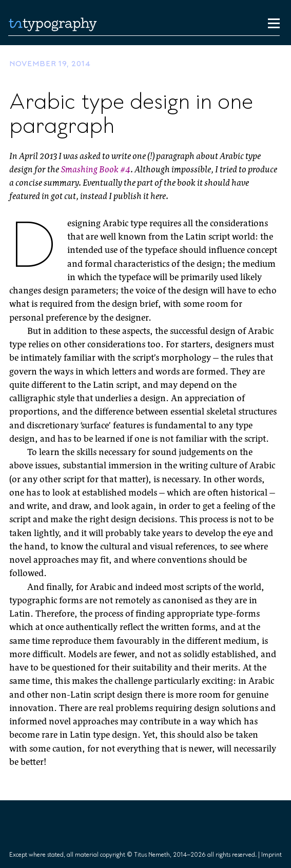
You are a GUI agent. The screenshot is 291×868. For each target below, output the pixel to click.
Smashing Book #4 (95, 170)
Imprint (271, 855)
